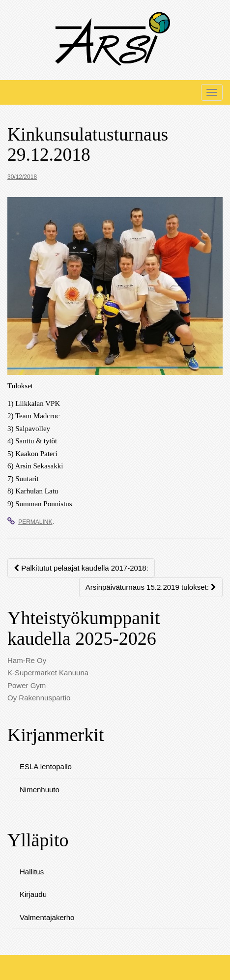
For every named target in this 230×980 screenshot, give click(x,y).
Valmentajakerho (47, 917)
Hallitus (32, 872)
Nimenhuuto (40, 790)
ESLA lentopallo (46, 766)
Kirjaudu (33, 894)
